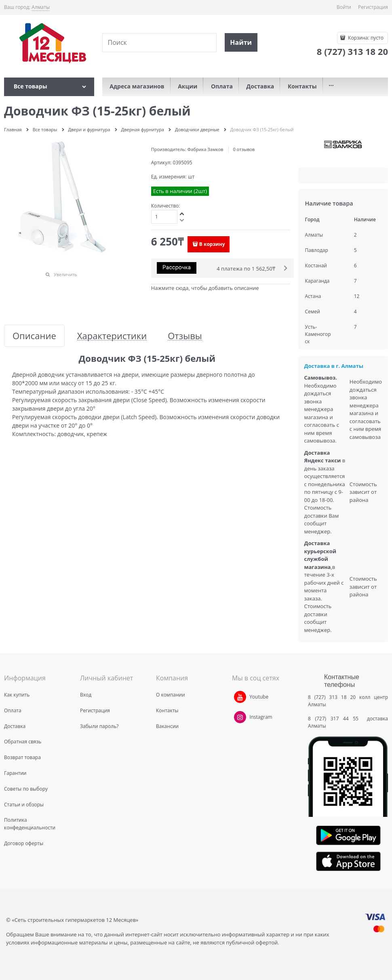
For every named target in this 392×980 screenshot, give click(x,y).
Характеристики (112, 336)
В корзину (212, 244)
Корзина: (365, 38)
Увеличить (65, 274)
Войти (344, 7)
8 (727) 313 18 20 (332, 697)
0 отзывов (244, 149)
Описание (34, 336)
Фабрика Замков (205, 149)
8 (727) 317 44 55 (335, 719)
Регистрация (373, 7)
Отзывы (185, 336)
